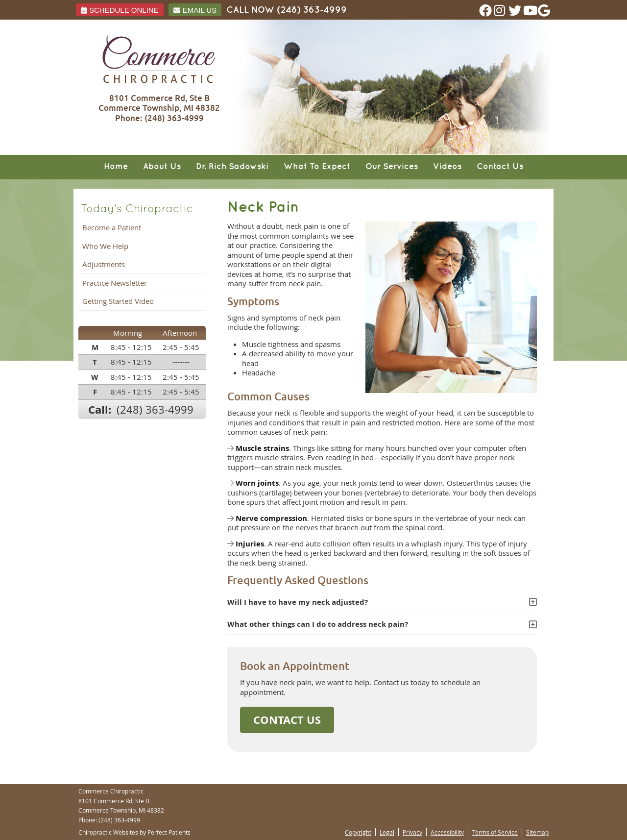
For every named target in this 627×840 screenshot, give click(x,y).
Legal (387, 832)
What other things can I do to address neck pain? (318, 624)
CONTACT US (287, 720)
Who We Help (105, 246)
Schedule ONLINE (120, 10)
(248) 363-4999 (312, 10)
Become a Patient (112, 227)
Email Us (195, 10)
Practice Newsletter (115, 283)
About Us (162, 167)
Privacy (412, 832)
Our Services (392, 167)
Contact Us (500, 167)
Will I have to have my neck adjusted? (298, 602)
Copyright (358, 832)
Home (116, 167)
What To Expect (317, 167)
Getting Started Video (118, 301)
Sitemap (537, 832)
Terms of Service (495, 832)
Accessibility (447, 832)
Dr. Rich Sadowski (232, 167)
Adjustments (104, 264)
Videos (447, 167)
